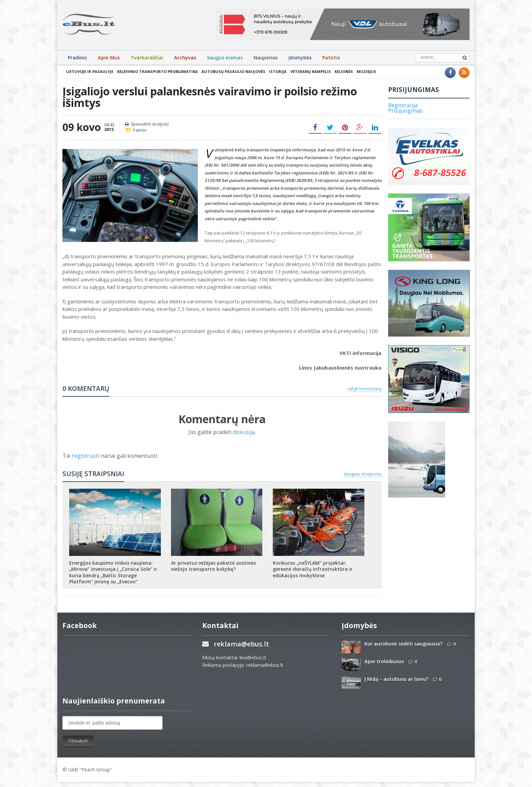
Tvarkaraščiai (147, 58)
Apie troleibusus (384, 661)
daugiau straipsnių (363, 474)
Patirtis (331, 58)
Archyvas (185, 58)
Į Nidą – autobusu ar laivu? (396, 679)
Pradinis (77, 58)
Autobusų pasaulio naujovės (233, 71)
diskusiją (244, 432)
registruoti (86, 456)
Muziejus (366, 71)
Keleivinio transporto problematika (157, 71)
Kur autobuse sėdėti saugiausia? (403, 644)
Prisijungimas (405, 111)
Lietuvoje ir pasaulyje (90, 71)
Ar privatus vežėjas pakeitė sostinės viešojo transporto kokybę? (213, 566)
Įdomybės (300, 58)
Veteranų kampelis (311, 71)
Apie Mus (109, 58)
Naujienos (265, 58)
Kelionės (344, 71)
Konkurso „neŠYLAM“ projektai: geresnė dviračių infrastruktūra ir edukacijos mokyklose (313, 569)
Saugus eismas (225, 58)
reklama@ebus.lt (241, 644)
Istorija (278, 71)
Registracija (403, 105)
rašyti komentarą (365, 389)
